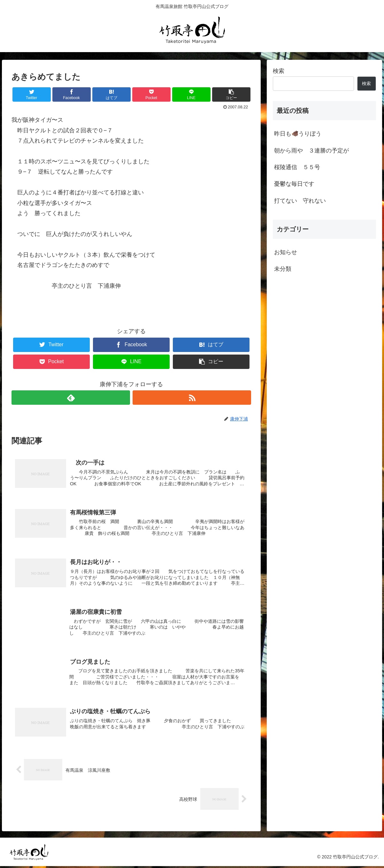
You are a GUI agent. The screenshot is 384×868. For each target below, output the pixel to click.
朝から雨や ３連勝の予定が (311, 151)
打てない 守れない (300, 201)
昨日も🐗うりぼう (298, 134)
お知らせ (286, 252)
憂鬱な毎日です (294, 184)
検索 (279, 71)
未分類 (283, 269)
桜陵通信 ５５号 (297, 167)
